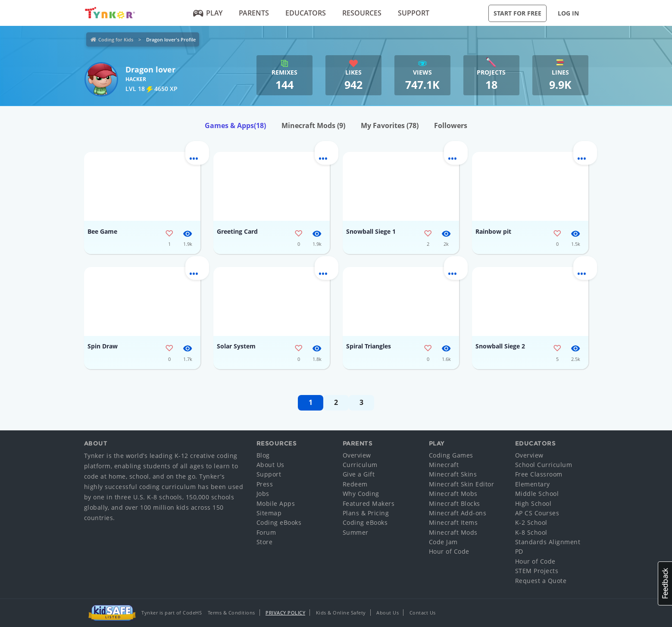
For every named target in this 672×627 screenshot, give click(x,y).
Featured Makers (369, 503)
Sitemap (269, 513)
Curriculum (360, 465)
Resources (362, 13)
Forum (266, 532)
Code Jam (443, 542)
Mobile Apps (276, 503)
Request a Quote (541, 581)
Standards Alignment (548, 542)
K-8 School (531, 532)
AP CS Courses (537, 513)
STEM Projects (537, 571)
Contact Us (423, 613)
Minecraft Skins (453, 474)
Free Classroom (539, 474)
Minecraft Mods (313, 125)
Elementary (533, 484)
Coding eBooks (279, 522)
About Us (270, 465)
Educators (306, 13)
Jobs (263, 494)
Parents (254, 13)
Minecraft (444, 465)
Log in (568, 13)
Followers (451, 125)
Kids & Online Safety (341, 613)
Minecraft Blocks (455, 503)
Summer (356, 532)
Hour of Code (449, 551)
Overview (357, 455)
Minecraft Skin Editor (462, 484)
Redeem (355, 484)
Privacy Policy (285, 613)
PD (519, 551)
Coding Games (451, 455)
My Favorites (390, 125)
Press (265, 484)
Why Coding (361, 494)
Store (265, 542)
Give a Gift (359, 474)
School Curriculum (544, 465)
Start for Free (517, 13)
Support (414, 13)
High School (533, 503)
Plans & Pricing (366, 513)
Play (208, 13)
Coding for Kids (116, 39)
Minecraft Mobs (453, 494)
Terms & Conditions (231, 613)
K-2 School (531, 522)
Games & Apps (235, 125)
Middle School (537, 494)
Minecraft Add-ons (458, 513)
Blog (263, 455)
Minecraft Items (453, 522)
